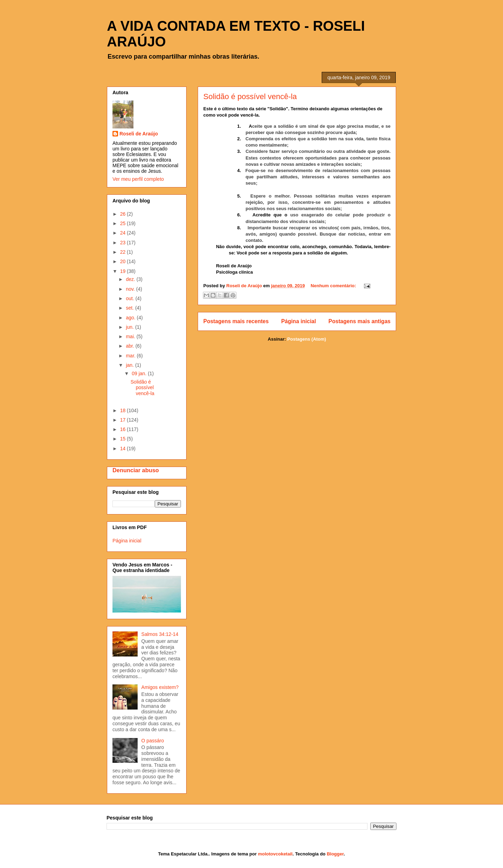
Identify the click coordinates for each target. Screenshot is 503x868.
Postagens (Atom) (307, 339)
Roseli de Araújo (139, 134)
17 (123, 420)
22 (123, 252)
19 (123, 271)
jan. (130, 365)
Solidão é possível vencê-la (250, 97)
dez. (131, 279)
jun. (130, 327)
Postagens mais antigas (359, 321)
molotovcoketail (275, 854)
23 (123, 243)
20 (123, 261)
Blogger (335, 854)
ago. (131, 318)
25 (123, 223)
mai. (131, 336)
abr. (130, 346)
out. (130, 298)
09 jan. (140, 373)
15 (123, 439)
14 (123, 448)
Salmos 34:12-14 (160, 634)
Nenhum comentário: (334, 286)
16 (123, 429)
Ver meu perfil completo (138, 179)
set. (130, 308)
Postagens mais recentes (236, 321)
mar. (131, 356)
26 (123, 214)
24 (123, 233)
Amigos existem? (160, 687)
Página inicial (299, 321)
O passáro (153, 741)
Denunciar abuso (136, 470)
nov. (131, 289)
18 (123, 410)
